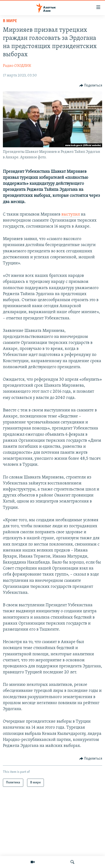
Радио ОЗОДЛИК (17, 66)
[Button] (91, 86)
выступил (71, 214)
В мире (10, 21)
